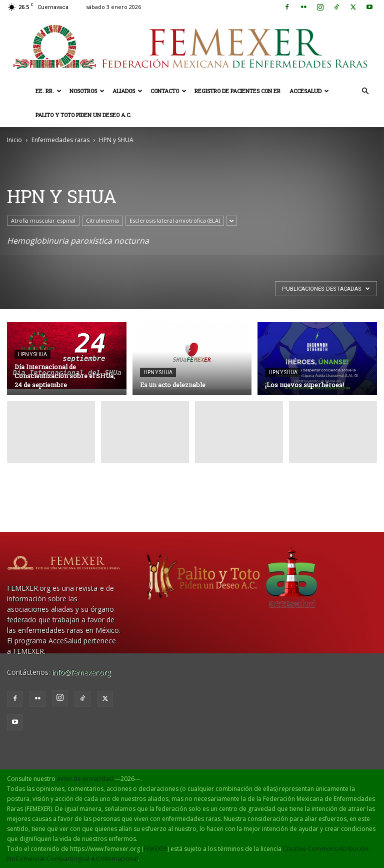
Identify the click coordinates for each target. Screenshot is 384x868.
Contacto (168, 91)
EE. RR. (48, 91)
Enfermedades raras (60, 140)
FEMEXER (155, 849)
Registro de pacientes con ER (237, 91)
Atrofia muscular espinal (43, 220)
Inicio (14, 140)
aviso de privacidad (85, 779)
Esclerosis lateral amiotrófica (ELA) (175, 220)
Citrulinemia (102, 220)
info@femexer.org (81, 672)
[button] (365, 91)
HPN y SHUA (32, 354)
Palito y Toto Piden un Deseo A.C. (83, 115)
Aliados (127, 91)
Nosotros (87, 91)
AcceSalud (309, 91)
